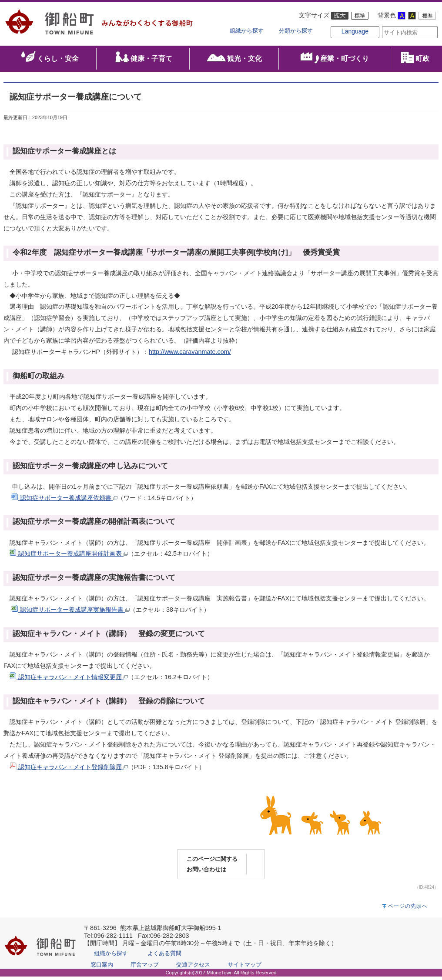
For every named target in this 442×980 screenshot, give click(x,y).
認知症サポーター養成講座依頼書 (64, 501)
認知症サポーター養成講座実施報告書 (70, 613)
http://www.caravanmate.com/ (190, 355)
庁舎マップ (145, 968)
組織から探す (247, 31)
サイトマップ (244, 968)
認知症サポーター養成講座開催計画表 (69, 557)
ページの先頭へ (408, 910)
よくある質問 (164, 957)
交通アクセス (193, 968)
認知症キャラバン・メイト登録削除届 (69, 770)
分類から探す (296, 31)
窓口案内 (102, 968)
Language (341, 40)
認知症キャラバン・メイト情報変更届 (69, 680)
